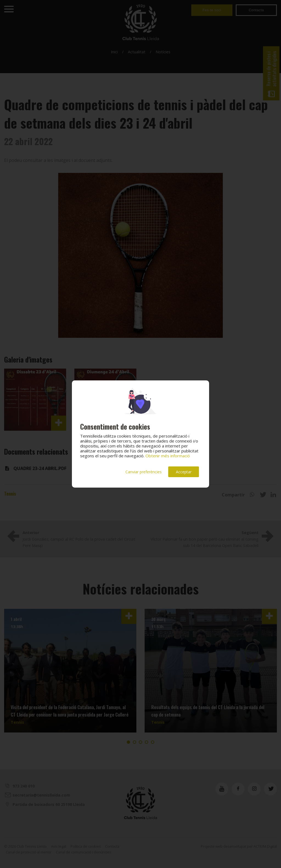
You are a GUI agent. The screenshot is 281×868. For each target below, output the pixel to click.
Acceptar (184, 472)
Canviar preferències (144, 472)
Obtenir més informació (168, 456)
